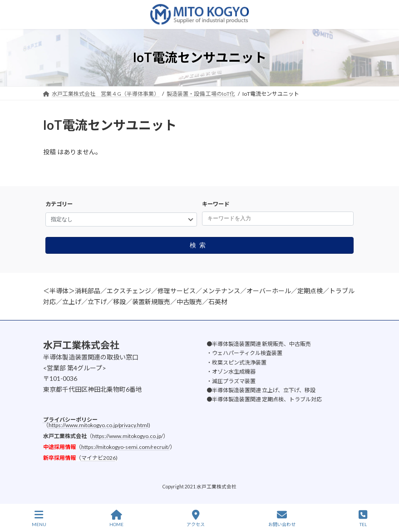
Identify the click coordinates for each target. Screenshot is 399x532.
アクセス (196, 518)
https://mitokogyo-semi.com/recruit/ (126, 446)
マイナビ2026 (99, 457)
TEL (363, 518)
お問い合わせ (282, 518)
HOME (116, 518)
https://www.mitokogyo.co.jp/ (128, 436)
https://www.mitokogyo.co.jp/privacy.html (99, 425)
